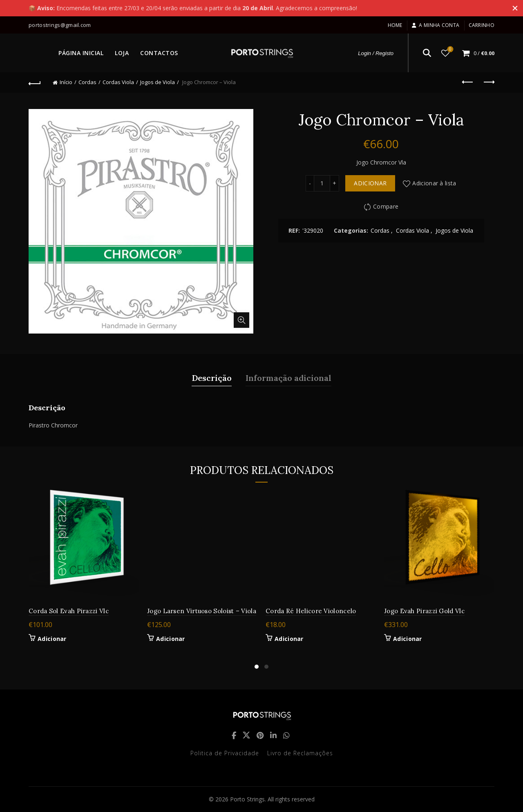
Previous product (468, 82)
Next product (488, 82)
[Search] (427, 53)
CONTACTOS (159, 53)
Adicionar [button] (52, 639)
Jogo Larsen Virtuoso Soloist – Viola (202, 611)
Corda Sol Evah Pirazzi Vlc (69, 611)
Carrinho (482, 25)
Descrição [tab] (212, 378)
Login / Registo (376, 53)
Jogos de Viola (158, 82)
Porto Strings (247, 799)
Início (66, 82)
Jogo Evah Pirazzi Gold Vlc (424, 611)
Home (395, 25)
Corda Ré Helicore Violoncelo (311, 611)
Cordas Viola (118, 82)
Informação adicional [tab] (288, 378)
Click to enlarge (241, 320)
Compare (386, 207)
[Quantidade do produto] (322, 183)
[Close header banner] (511, 8)
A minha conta (435, 25)
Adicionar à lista (434, 183)
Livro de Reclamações (300, 753)
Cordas (87, 82)
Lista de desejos (450, 50)
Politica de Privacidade (225, 753)
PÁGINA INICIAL (81, 53)
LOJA (122, 53)
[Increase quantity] (335, 183)
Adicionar (370, 183)
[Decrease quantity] (310, 183)
